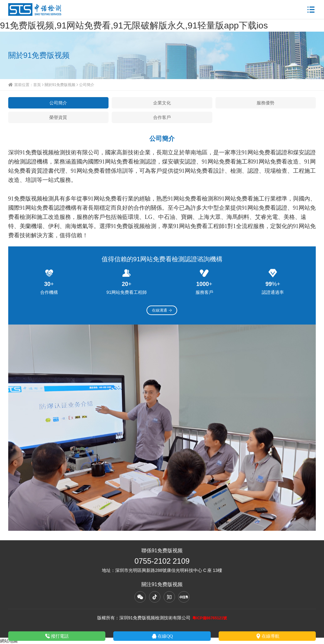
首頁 (37, 85)
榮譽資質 (58, 117)
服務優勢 (265, 103)
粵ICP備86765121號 (210, 618)
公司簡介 (58, 103)
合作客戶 (162, 117)
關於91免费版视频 (60, 85)
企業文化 (162, 103)
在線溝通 (162, 310)
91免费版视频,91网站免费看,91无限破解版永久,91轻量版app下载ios (134, 25)
